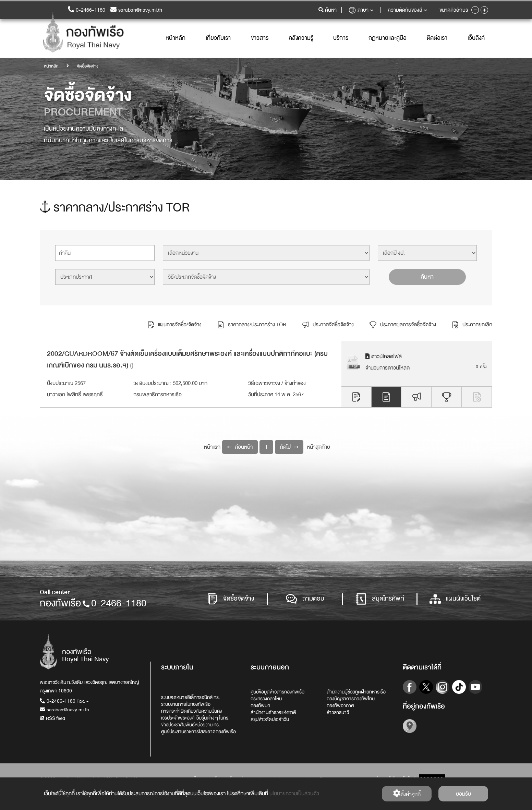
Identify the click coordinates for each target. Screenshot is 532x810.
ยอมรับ (463, 794)
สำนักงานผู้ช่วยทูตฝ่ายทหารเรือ (356, 692)
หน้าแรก (212, 447)
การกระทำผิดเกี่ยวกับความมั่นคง (191, 711)
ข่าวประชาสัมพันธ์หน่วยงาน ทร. (191, 725)
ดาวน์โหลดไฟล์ (384, 356)
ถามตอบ (305, 599)
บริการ (341, 39)
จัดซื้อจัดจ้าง (230, 599)
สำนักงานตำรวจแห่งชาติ (273, 712)
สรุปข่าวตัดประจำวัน (270, 719)
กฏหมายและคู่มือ (388, 39)
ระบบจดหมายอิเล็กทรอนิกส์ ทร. (191, 697)
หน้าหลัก (176, 39)
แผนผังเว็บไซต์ (455, 599)
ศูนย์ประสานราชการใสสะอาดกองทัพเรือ (198, 732)
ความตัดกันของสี (407, 10)
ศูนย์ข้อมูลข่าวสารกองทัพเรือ (277, 692)
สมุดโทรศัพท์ (380, 599)
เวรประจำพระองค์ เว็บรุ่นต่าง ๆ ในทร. (195, 718)
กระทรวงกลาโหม (266, 699)
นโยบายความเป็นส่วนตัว (294, 794)
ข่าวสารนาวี (338, 712)
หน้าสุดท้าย (318, 447)
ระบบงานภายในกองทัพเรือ (186, 704)
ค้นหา (427, 277)
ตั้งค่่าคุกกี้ (407, 794)
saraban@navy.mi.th (136, 10)
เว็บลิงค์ (476, 39)
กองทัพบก (260, 705)
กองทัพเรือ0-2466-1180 (93, 603)
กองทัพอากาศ (340, 705)
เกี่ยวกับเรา (218, 39)
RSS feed (52, 718)
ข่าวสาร (260, 39)
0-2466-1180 (87, 10)
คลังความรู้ (301, 39)
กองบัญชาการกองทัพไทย (351, 699)
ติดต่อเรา (437, 39)
